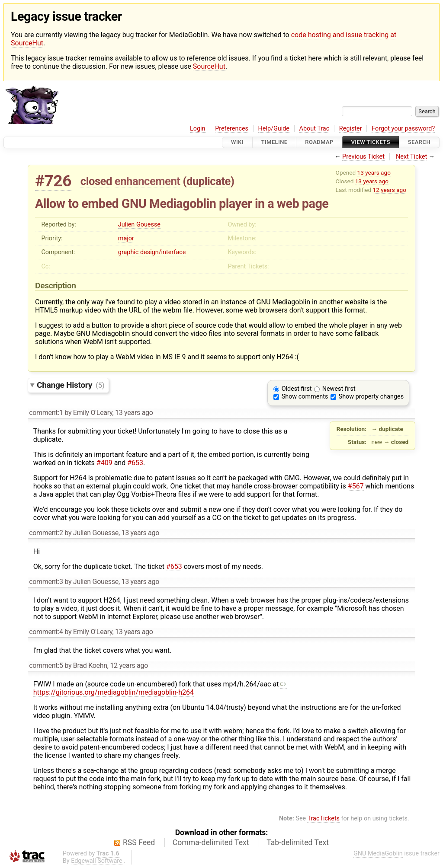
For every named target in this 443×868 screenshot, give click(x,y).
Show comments (305, 397)
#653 (135, 463)
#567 (356, 486)
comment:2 (46, 533)
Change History (71, 385)
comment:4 (46, 632)
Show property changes (371, 397)
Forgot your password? (403, 129)
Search (419, 142)
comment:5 (46, 665)
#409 (104, 463)
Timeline (274, 142)
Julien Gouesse (139, 225)
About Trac (315, 129)
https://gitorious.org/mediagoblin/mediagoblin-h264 (160, 688)
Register (351, 129)
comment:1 (46, 413)
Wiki (237, 142)
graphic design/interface (152, 252)
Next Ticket (411, 157)
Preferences (232, 129)
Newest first (339, 389)
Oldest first (297, 389)
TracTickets (323, 819)
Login (198, 129)
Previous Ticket (363, 157)
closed (96, 181)
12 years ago (390, 190)
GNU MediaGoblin (378, 854)
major (126, 238)
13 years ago (374, 172)
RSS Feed (139, 842)
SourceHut (209, 66)
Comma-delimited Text (211, 842)
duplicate (209, 181)
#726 (53, 181)
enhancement (148, 181)
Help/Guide (274, 129)
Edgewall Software (97, 861)
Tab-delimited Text (298, 842)
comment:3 (46, 582)
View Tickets (371, 142)
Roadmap (319, 142)
